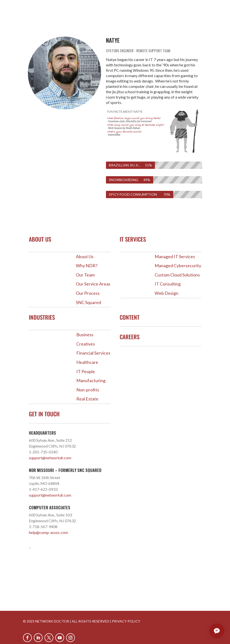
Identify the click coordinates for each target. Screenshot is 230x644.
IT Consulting (168, 284)
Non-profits (88, 390)
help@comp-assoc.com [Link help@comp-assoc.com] (48, 532)
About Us (85, 257)
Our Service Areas (93, 284)
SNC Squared (88, 302)
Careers (130, 337)
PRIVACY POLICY (126, 621)
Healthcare (87, 362)
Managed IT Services (175, 257)
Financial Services (93, 353)
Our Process (88, 293)
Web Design (167, 293)
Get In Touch (44, 414)
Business (85, 335)
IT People (86, 372)
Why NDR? (87, 266)
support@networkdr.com (50, 458)
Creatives (86, 344)
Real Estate (87, 399)
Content (130, 317)
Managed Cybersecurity (178, 266)
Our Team (85, 275)
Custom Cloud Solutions (177, 275)
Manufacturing (91, 381)
